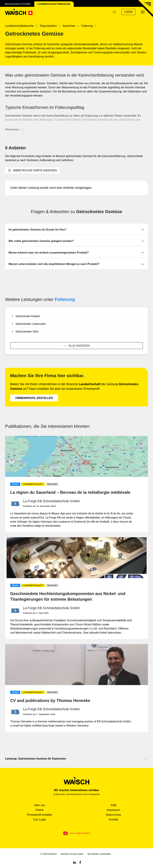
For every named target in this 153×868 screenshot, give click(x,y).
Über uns (40, 805)
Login (128, 12)
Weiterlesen (15, 130)
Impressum (113, 810)
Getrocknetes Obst (25, 332)
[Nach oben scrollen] (146, 759)
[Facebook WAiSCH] (80, 862)
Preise (40, 810)
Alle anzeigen (77, 346)
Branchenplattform (18, 4)
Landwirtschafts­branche (54, 4)
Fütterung (65, 299)
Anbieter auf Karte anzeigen (32, 171)
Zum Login (40, 819)
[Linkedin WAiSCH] (74, 862)
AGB (114, 805)
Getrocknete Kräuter (26, 317)
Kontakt (113, 819)
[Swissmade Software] (76, 833)
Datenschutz (113, 815)
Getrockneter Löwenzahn (29, 324)
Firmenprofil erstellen (34, 398)
